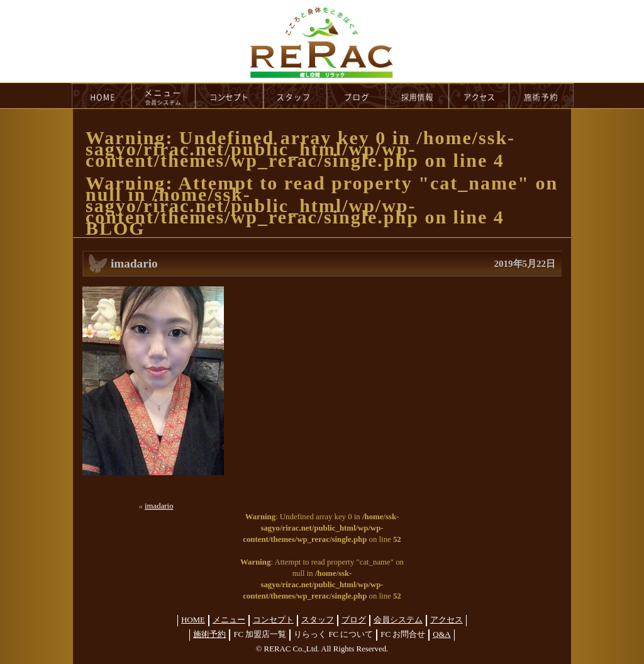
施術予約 (209, 634)
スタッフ (318, 620)
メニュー (229, 620)
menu (164, 96)
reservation (541, 96)
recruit (418, 96)
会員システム (398, 620)
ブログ (354, 620)
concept (230, 96)
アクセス (447, 620)
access (479, 96)
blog (357, 96)
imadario (159, 506)
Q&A (441, 634)
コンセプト (273, 620)
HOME (101, 96)
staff (295, 96)
